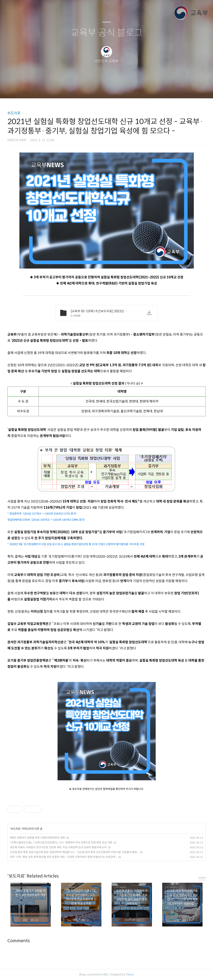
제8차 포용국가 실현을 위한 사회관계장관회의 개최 (37, 838)
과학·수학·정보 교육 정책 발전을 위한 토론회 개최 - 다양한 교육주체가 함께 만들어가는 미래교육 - (63, 857)
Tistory (130, 974)
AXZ (106, 974)
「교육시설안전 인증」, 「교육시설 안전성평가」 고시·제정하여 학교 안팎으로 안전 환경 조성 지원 (61, 842)
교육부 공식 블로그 (107, 33)
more (202, 878)
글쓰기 (84, 89)
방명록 (99, 89)
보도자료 (14, 113)
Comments (19, 941)
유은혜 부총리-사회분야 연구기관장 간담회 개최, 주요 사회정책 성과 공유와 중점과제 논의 (58, 847)
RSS (114, 89)
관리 (129, 89)
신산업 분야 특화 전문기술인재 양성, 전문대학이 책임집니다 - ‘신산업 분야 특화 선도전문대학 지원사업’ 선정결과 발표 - (74, 852)
